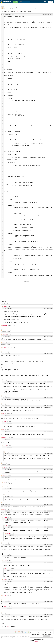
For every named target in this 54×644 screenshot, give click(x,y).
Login (45, 2)
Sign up (50, 2)
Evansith (8, 9)
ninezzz (4, 343)
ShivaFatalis (5, 347)
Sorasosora (5, 326)
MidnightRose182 (6, 330)
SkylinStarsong (6, 438)
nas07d (5, 422)
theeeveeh (6, 554)
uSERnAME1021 (5, 476)
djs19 (3, 414)
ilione (6, 495)
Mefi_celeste (5, 543)
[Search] (29, 2)
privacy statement (4, 638)
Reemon (5, 446)
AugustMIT (4, 335)
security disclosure (25, 638)
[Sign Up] (32, 640)
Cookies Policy (40, 636)
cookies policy (11, 638)
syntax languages (11, 636)
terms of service (18, 638)
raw (44, 15)
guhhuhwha (5, 600)
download (47, 15)
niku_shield (5, 595)
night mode (27, 636)
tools (23, 636)
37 (37, 9)
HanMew (5, 517)
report (51, 15)
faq (20, 636)
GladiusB (4, 503)
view (45, 308)
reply (51, 308)
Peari (5, 307)
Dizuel (4, 396)
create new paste (4, 636)
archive (17, 636)
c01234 (4, 404)
